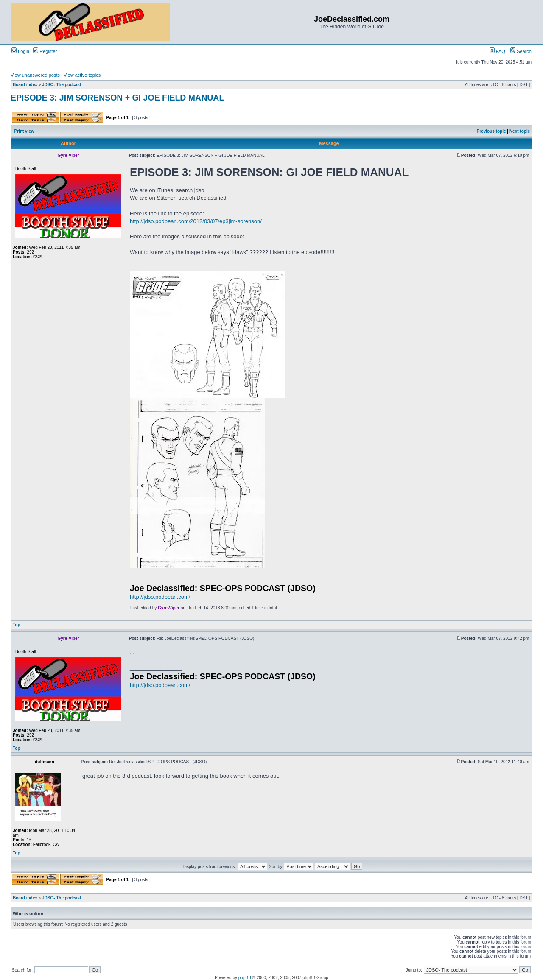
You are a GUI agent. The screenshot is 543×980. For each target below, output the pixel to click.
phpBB (245, 978)
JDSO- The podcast (62, 85)
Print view (24, 131)
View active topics (82, 75)
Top (17, 625)
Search (521, 51)
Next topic (520, 131)
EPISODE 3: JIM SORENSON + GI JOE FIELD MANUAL (117, 98)
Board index (25, 85)
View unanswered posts (35, 75)
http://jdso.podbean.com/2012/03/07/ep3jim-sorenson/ (196, 221)
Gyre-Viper (169, 608)
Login (20, 51)
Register (45, 51)
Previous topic (491, 131)
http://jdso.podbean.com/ (160, 597)
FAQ (497, 51)
